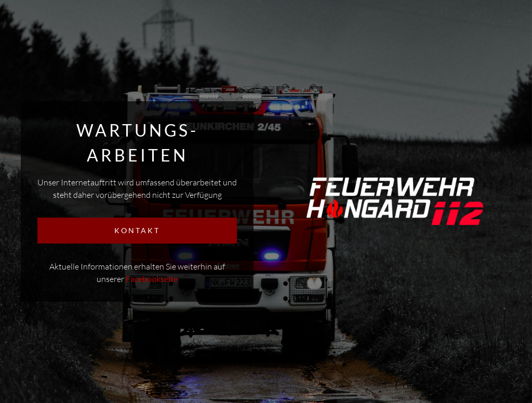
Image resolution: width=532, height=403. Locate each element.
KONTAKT (137, 230)
